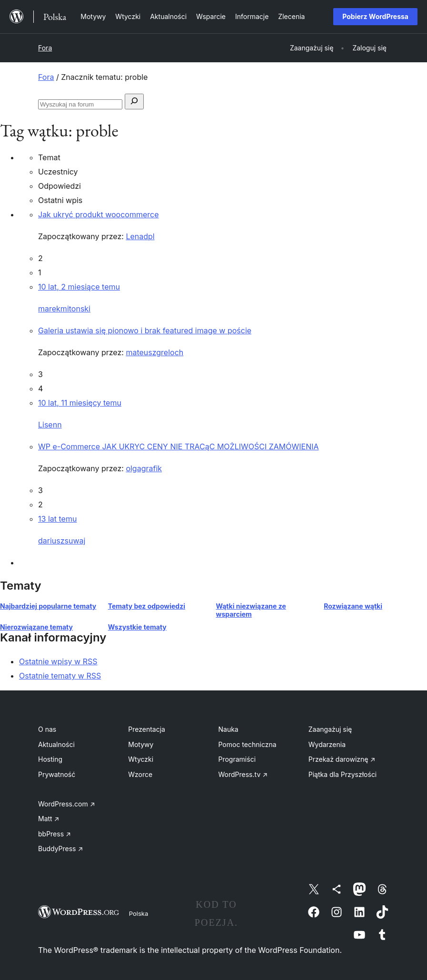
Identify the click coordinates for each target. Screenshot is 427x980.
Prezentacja (147, 729)
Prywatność (57, 774)
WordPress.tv (243, 774)
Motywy (141, 744)
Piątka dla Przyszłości (343, 774)
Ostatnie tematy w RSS (60, 676)
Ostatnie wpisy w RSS (58, 661)
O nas (47, 729)
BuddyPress (60, 849)
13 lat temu (57, 519)
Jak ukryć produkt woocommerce (98, 214)
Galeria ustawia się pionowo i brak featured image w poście (145, 330)
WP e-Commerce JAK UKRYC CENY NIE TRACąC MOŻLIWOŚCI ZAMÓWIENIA (179, 446)
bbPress (55, 834)
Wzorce (140, 774)
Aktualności (56, 744)
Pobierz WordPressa (375, 16)
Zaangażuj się (330, 729)
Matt (49, 819)
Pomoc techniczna (248, 744)
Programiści (237, 759)
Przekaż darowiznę (342, 759)
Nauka (228, 729)
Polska (139, 913)
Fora (45, 48)
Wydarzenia (327, 744)
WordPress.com (67, 804)
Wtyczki (141, 759)
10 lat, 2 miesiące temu (79, 287)
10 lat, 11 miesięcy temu (80, 403)
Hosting (50, 759)
